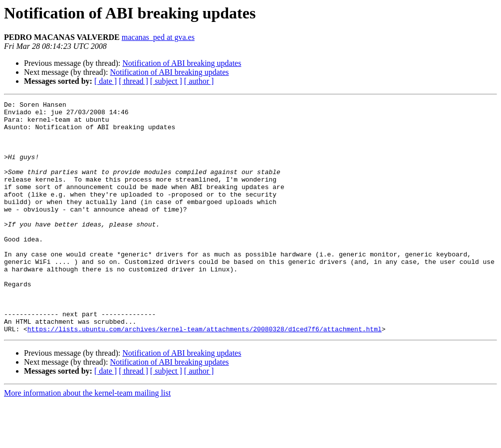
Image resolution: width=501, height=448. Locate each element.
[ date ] (106, 81)
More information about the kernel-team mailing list (87, 439)
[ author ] (199, 81)
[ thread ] (133, 81)
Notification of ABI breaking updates (182, 63)
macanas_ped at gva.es (158, 37)
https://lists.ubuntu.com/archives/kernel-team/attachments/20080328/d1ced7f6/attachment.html (205, 375)
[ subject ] (166, 81)
